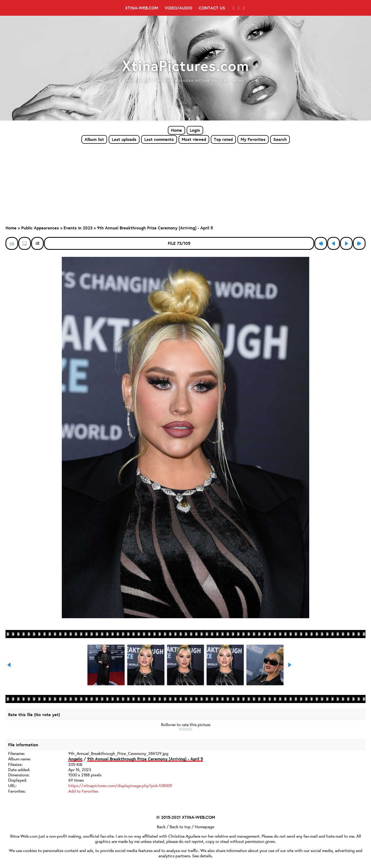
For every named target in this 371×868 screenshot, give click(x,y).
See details (202, 855)
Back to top (180, 826)
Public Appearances (40, 228)
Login (195, 130)
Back (161, 826)
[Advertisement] (186, 184)
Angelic (75, 759)
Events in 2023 (78, 228)
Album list (94, 139)
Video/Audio (178, 8)
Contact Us (212, 8)
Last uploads (124, 139)
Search (280, 139)
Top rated (223, 139)
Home (176, 130)
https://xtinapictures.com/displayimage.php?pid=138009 (120, 785)
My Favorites (253, 139)
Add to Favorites (83, 791)
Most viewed (194, 139)
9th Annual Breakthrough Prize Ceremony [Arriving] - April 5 (155, 228)
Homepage (204, 826)
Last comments (159, 139)
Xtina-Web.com (142, 8)
